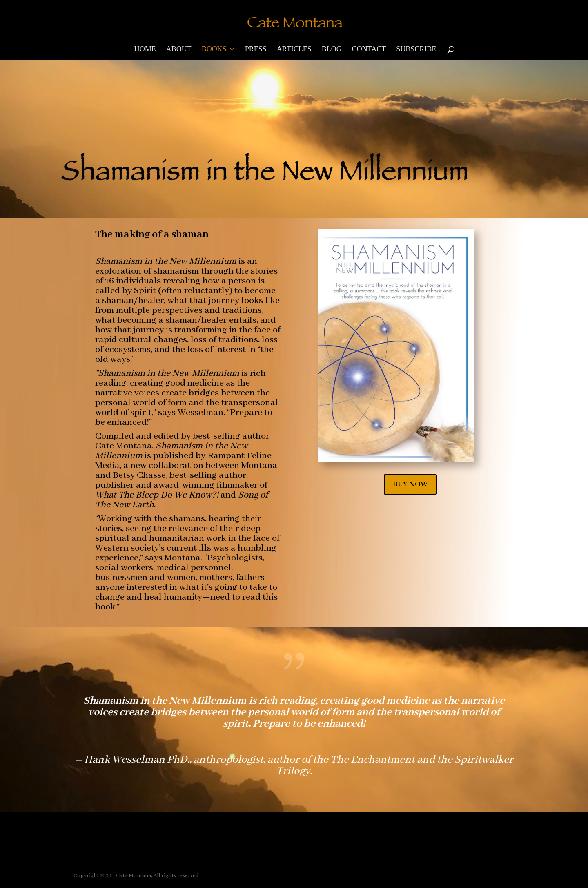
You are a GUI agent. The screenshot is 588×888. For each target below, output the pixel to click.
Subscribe (416, 50)
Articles (294, 50)
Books (214, 50)
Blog (332, 50)
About (179, 50)
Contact (369, 50)
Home (145, 50)
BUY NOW (410, 484)
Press (256, 50)
